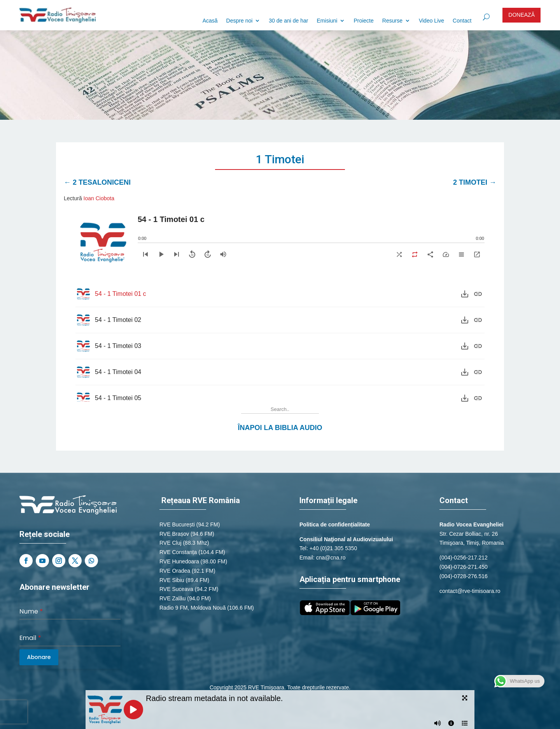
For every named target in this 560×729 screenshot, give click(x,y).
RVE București (177, 524)
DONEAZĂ (521, 15)
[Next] (177, 254)
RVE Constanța (178, 552)
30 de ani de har (288, 21)
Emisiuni (327, 21)
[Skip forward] (208, 254)
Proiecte (363, 21)
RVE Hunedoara (179, 561)
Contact (462, 21)
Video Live (431, 21)
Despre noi (240, 21)
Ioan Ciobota (99, 198)
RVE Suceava (176, 589)
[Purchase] (478, 294)
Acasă (210, 21)
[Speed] (446, 254)
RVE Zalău (172, 598)
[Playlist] (461, 254)
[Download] (465, 294)
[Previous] (145, 254)
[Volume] (223, 254)
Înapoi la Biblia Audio (280, 428)
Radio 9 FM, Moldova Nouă (192, 608)
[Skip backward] (192, 254)
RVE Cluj (171, 543)
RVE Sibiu (172, 580)
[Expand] (477, 254)
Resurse (392, 21)
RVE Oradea (175, 571)
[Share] (430, 254)
